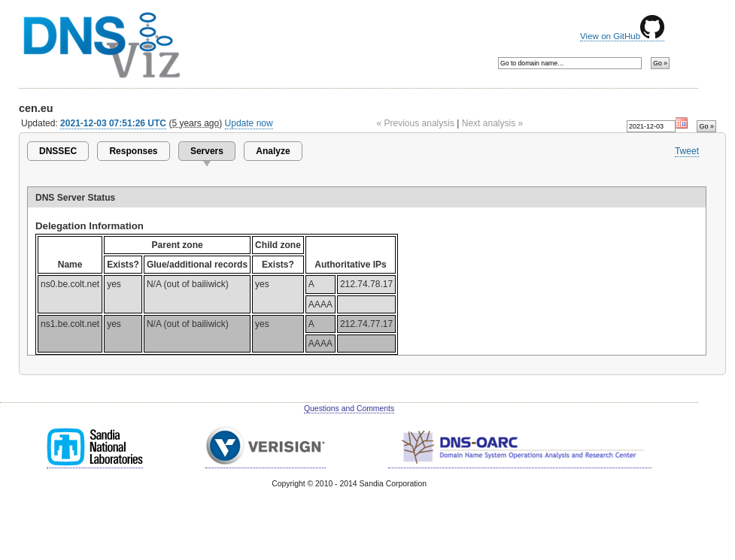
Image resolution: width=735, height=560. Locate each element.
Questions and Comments (349, 409)
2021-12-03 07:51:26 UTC (113, 123)
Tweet (687, 151)
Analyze (273, 151)
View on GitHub (622, 36)
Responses (133, 151)
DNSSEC (58, 151)
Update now (249, 123)
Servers (207, 151)
